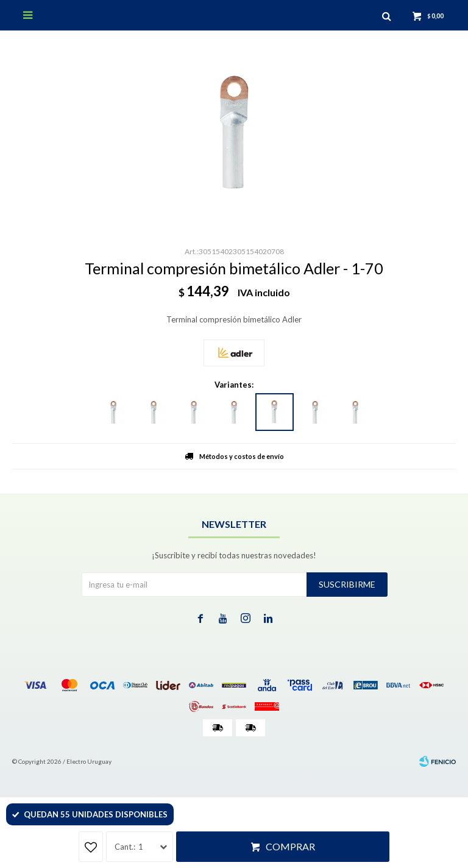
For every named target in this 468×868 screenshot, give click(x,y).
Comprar (290, 846)
